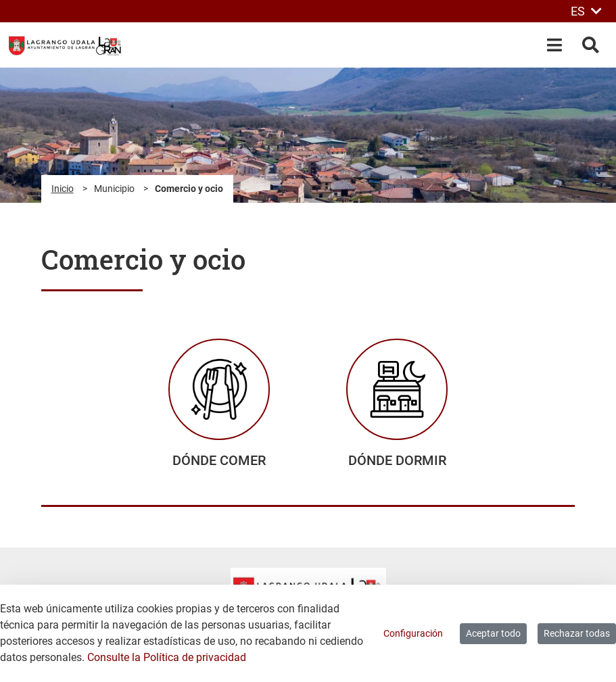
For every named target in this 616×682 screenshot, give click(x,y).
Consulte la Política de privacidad (167, 657)
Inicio (63, 189)
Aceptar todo (493, 633)
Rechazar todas (577, 633)
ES (586, 11)
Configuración (413, 633)
